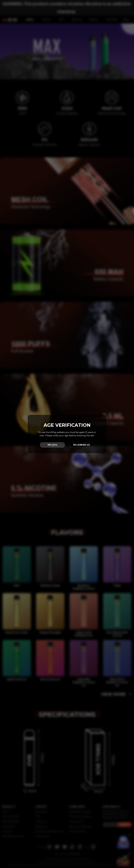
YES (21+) (52, 445)
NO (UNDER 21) (82, 445)
